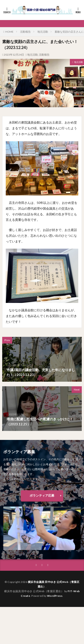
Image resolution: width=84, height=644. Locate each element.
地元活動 (43, 32)
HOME (9, 32)
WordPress (55, 596)
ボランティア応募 (42, 495)
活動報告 (25, 32)
